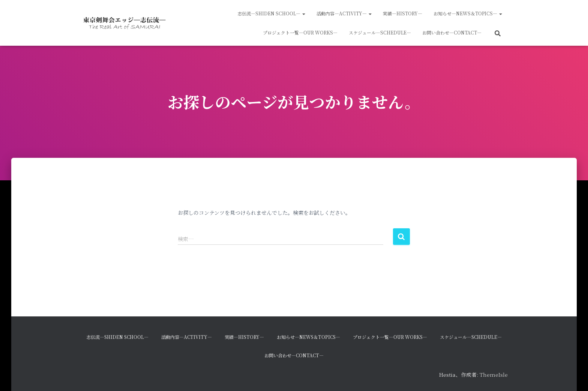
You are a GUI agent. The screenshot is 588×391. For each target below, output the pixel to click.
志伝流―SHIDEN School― (271, 13)
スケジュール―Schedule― (380, 32)
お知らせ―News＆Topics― (468, 13)
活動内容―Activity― (344, 13)
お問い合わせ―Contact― (452, 32)
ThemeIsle (494, 375)
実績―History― (403, 13)
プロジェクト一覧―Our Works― (300, 32)
